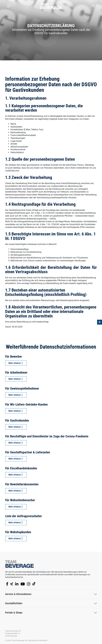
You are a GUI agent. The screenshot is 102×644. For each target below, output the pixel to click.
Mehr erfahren (15, 363)
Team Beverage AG (13, 631)
